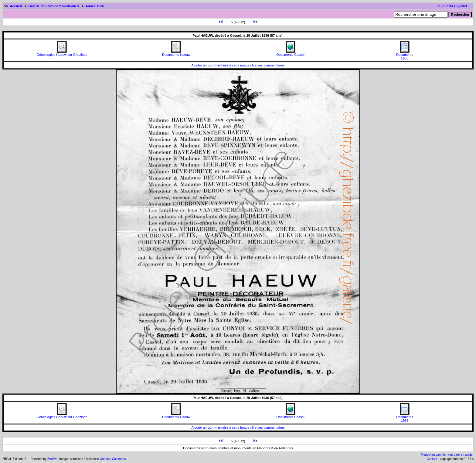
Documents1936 (405, 55)
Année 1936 (95, 6)
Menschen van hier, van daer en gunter (447, 455)
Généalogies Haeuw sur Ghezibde (62, 53)
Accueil (16, 6)
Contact (432, 459)
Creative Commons (113, 459)
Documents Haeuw (176, 53)
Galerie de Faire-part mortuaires (54, 6)
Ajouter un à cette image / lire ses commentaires (238, 65)
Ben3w (52, 459)
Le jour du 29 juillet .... (454, 6)
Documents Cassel (291, 53)
